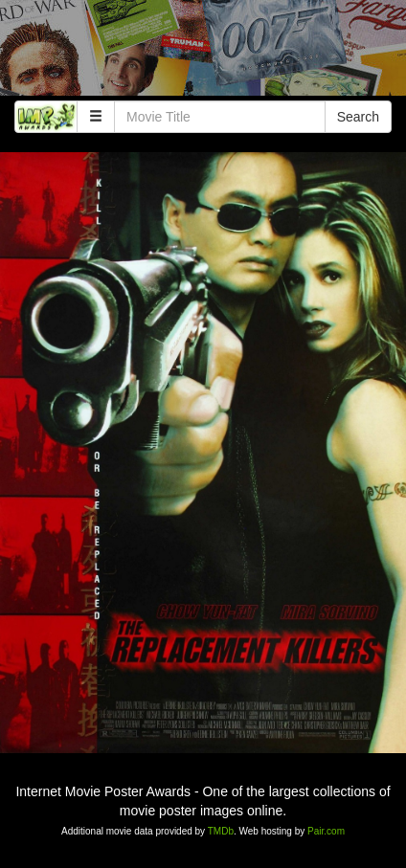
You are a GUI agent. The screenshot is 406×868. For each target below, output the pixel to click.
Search (358, 117)
